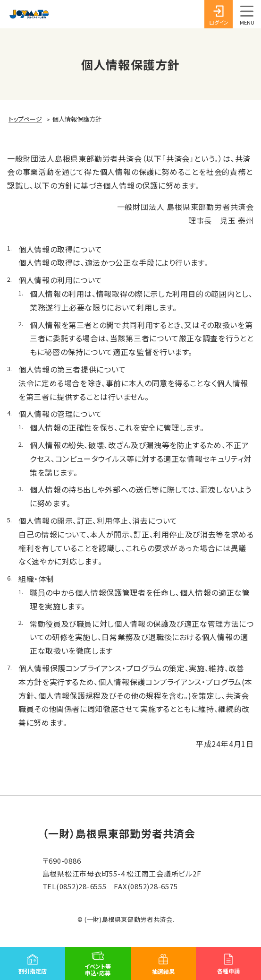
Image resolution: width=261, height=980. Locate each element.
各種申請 (228, 971)
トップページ (25, 119)
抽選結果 (163, 971)
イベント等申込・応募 (98, 969)
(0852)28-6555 (81, 886)
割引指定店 (33, 971)
